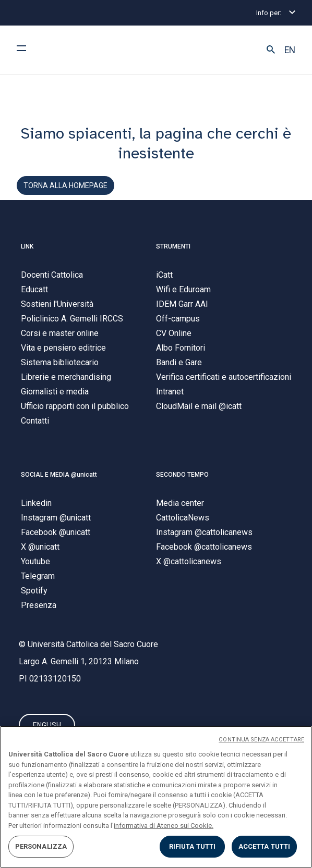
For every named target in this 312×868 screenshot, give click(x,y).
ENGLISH (47, 725)
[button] (271, 50)
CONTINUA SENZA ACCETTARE (261, 740)
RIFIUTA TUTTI (193, 846)
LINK (27, 246)
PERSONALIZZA (41, 846)
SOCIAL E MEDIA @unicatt (59, 475)
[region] (156, 797)
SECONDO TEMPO (182, 475)
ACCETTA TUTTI (265, 846)
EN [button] (290, 50)
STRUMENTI (173, 246)
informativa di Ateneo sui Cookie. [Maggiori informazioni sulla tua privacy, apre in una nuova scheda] (164, 826)
